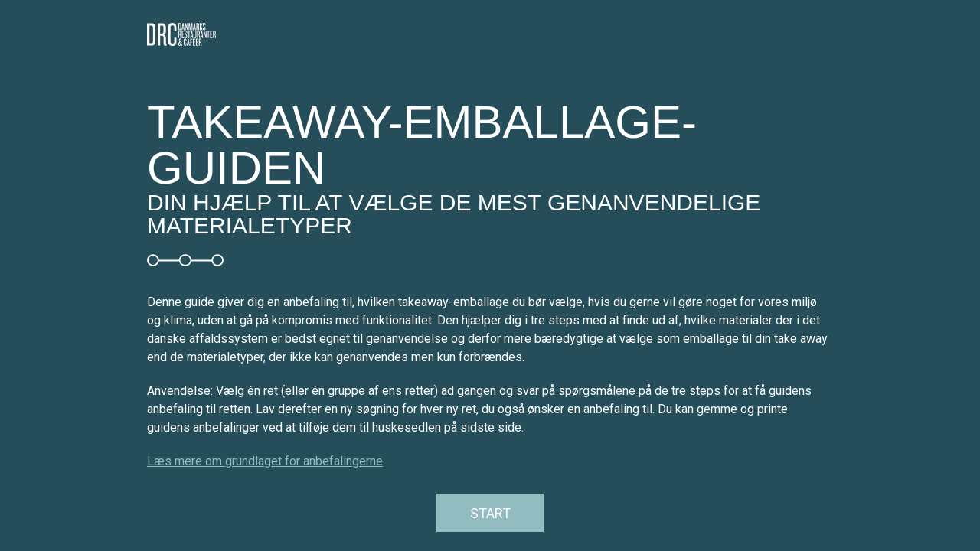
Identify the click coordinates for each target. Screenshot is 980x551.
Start (490, 513)
